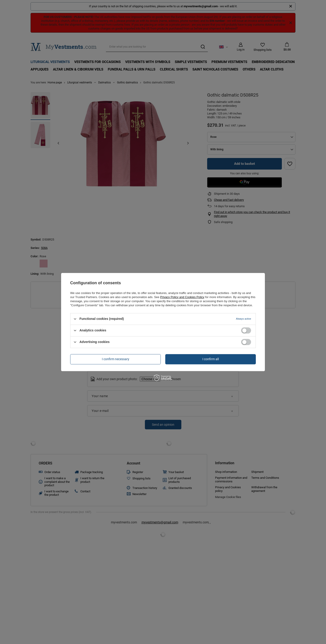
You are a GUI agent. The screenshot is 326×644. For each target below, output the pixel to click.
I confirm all (211, 359)
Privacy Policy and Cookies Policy (182, 297)
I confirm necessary (116, 359)
